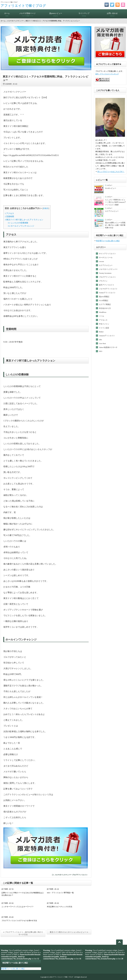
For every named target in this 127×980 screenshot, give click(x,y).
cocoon (101, 261)
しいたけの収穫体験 (18, 223)
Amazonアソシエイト (107, 336)
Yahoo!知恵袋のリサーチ (108, 347)
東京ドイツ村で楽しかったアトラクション (24, 220)
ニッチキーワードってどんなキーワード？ (18, 907)
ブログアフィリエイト (80, 875)
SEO (101, 351)
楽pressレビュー (56, 13)
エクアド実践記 (105, 304)
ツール (102, 316)
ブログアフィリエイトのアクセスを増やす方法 (19, 921)
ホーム (7, 13)
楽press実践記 (104, 297)
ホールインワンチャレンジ (21, 226)
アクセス (9, 213)
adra (100, 340)
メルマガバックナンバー (15, 21)
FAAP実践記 (104, 300)
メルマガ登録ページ (27, 13)
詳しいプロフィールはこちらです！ (111, 172)
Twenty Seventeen (105, 273)
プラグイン (103, 281)
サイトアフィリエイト (107, 254)
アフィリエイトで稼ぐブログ (23, 6)
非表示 (46, 208)
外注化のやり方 (105, 308)
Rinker (101, 332)
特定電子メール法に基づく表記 (108, 241)
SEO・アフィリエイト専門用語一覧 (60, 893)
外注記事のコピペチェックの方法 (60, 907)
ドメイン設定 (104, 328)
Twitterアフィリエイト (107, 293)
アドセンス (103, 320)
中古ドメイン (104, 324)
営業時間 (9, 216)
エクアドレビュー (106, 265)
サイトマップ (84, 13)
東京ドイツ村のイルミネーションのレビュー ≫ (69, 932)
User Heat (102, 343)
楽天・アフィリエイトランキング (107, 74)
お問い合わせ (112, 13)
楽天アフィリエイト (107, 285)
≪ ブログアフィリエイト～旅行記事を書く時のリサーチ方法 (23, 933)
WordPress (103, 312)
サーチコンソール (106, 258)
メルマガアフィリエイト (108, 289)
